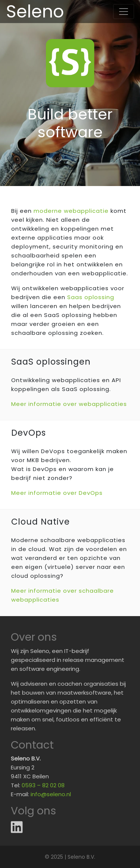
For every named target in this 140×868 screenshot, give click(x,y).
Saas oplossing (91, 297)
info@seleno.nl (51, 794)
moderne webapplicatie (71, 211)
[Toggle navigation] (124, 12)
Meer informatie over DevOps (57, 493)
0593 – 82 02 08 (43, 785)
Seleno (35, 12)
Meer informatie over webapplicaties (69, 404)
